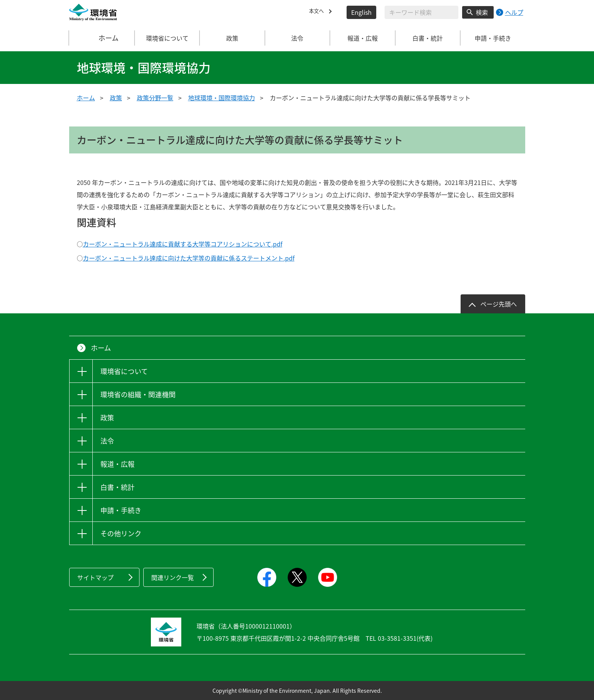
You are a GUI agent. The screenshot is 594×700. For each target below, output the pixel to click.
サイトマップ (95, 577)
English (361, 12)
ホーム (102, 38)
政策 (116, 98)
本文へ (318, 12)
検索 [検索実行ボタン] (482, 12)
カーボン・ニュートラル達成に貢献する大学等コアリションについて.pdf (183, 244)
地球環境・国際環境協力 (222, 98)
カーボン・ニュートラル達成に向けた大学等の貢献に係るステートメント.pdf (189, 258)
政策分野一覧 (155, 98)
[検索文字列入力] (421, 12)
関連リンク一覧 (173, 577)
